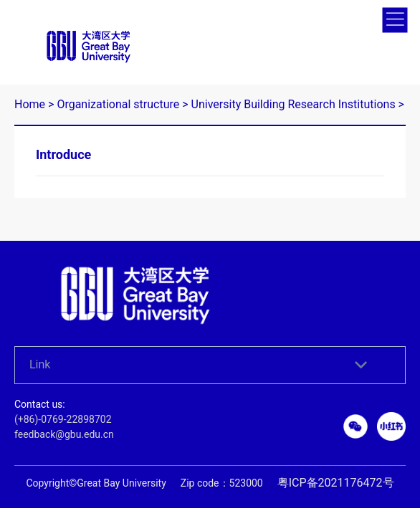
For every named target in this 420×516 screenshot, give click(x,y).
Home (30, 93)
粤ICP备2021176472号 (336, 471)
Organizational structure (118, 93)
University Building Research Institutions (293, 93)
